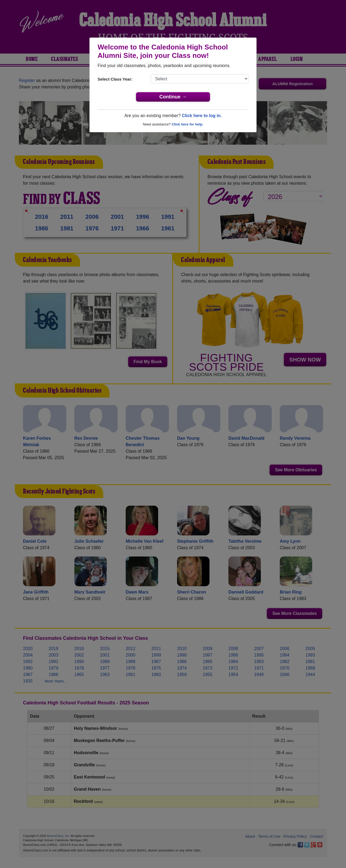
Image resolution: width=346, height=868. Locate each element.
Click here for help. (187, 124)
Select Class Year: (115, 79)
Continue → (173, 97)
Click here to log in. (202, 116)
